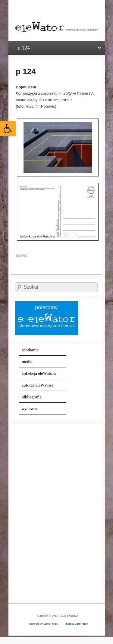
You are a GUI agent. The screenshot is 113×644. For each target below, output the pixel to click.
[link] (8, 128)
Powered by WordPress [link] (43, 624)
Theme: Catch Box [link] (76, 624)
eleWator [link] (73, 616)
